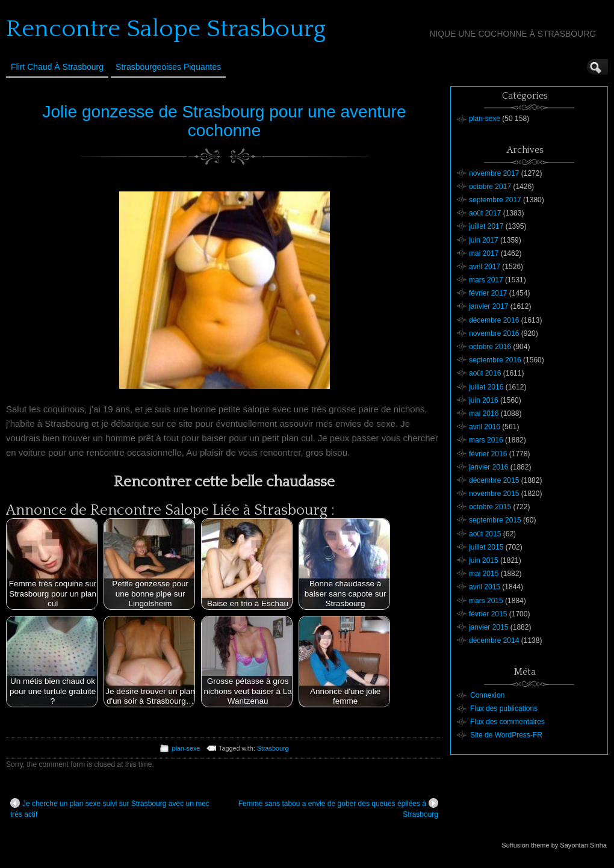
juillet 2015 (486, 547)
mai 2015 (484, 574)
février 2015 (488, 614)
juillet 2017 (486, 226)
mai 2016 (484, 414)
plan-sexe (186, 748)
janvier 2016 (488, 467)
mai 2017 (484, 253)
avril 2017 (485, 267)
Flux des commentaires (507, 722)
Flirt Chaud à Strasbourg (57, 67)
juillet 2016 (486, 387)
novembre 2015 (494, 494)
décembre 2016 (494, 320)
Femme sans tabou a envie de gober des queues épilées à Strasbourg (338, 808)
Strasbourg (273, 748)
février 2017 (488, 293)
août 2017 (485, 213)
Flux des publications (504, 708)
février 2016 (488, 454)
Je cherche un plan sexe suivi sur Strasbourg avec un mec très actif (110, 808)
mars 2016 (486, 440)
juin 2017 (484, 240)
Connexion (487, 695)
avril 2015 (485, 587)
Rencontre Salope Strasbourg (166, 29)
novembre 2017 (494, 173)
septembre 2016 (495, 360)
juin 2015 (484, 560)
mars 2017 (486, 280)
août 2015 (485, 534)
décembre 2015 (494, 480)
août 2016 (485, 373)
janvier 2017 (488, 306)
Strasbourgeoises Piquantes (168, 67)
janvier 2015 (488, 627)
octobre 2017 (490, 187)
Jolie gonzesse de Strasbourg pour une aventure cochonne (225, 121)
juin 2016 (484, 400)
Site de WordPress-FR (506, 735)
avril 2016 (485, 427)
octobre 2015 (490, 507)
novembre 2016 (494, 333)
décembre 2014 (494, 640)
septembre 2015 (495, 520)
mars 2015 (486, 601)
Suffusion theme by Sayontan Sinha (554, 845)
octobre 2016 (490, 347)
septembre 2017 (495, 200)
